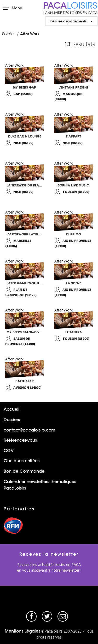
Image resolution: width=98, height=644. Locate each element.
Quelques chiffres (22, 461)
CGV (9, 451)
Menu (12, 8)
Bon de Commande (24, 471)
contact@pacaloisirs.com (29, 430)
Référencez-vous (20, 440)
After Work (30, 34)
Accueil (11, 409)
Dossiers (12, 420)
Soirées (9, 34)
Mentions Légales (22, 631)
